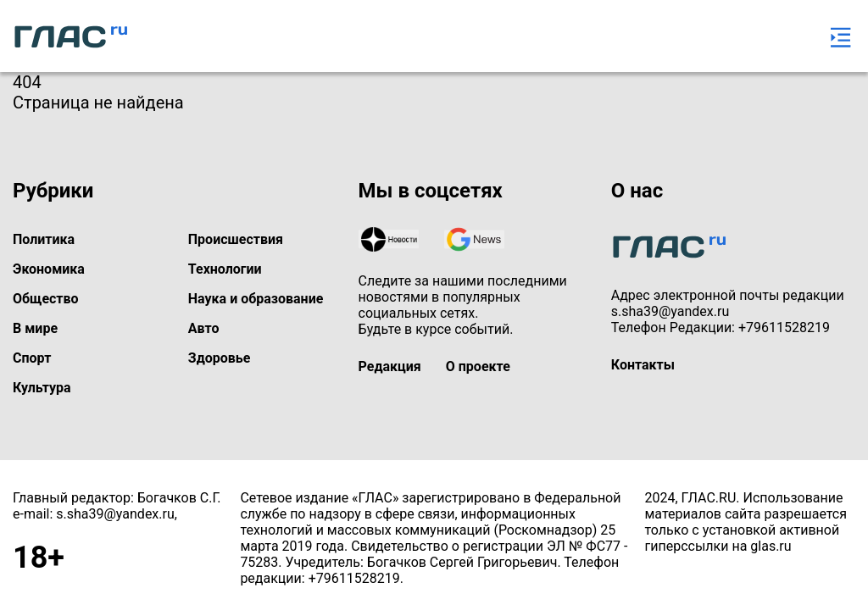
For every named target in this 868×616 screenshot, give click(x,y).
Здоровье (220, 358)
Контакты (643, 365)
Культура (42, 388)
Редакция (390, 366)
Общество (46, 299)
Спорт (32, 358)
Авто (204, 328)
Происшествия (236, 239)
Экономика (49, 269)
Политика (44, 239)
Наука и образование (256, 299)
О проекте (478, 366)
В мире (35, 328)
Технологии (225, 269)
